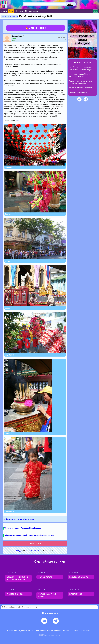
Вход (95, 11)
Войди (19, 551)
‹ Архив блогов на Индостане (19, 519)
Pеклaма (66, 631)
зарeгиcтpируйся (33, 551)
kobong (19, 121)
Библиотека (86, 631)
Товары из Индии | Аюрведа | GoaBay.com (23, 528)
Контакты (75, 631)
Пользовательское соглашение (48, 631)
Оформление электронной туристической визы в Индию (29, 535)
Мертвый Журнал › (10, 16)
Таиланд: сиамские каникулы (81, 88)
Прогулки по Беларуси (78, 92)
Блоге (87, 63)
